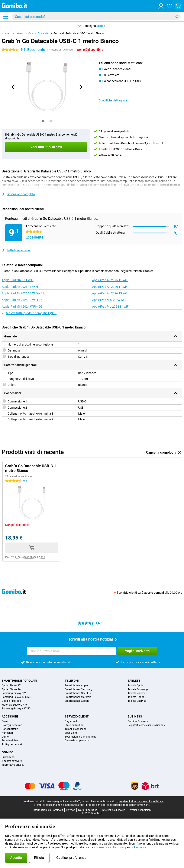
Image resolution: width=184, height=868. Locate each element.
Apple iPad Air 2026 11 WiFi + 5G (23, 293)
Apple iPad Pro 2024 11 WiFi (111, 307)
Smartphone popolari (19, 681)
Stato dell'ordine (74, 725)
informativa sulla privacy (110, 847)
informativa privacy (13, 765)
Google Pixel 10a (11, 701)
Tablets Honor (136, 697)
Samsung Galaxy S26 (14, 693)
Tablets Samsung (138, 689)
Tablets (134, 681)
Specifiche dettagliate (113, 100)
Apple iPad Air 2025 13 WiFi (20, 287)
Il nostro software (12, 761)
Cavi (31, 33)
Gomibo (8, 752)
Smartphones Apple (76, 686)
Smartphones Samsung (78, 689)
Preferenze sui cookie (113, 810)
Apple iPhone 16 (11, 689)
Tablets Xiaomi (136, 693)
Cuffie (5, 737)
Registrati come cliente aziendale (147, 725)
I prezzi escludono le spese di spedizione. (140, 801)
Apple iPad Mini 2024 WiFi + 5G (22, 307)
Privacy (71, 810)
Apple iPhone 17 (11, 686)
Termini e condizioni (140, 810)
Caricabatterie (10, 729)
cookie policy (138, 847)
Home (5, 33)
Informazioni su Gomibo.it (48, 810)
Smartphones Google (77, 701)
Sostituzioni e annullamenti (81, 737)
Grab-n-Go (43, 33)
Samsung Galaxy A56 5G (16, 697)
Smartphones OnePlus (78, 693)
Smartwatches (10, 741)
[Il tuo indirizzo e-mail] (72, 651)
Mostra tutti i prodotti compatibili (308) (30, 313)
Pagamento (72, 721)
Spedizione (71, 733)
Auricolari (7, 733)
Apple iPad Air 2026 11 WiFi (110, 287)
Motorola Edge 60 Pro (14, 705)
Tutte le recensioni (16, 250)
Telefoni (72, 681)
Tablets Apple (135, 686)
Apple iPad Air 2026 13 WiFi (110, 293)
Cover (5, 721)
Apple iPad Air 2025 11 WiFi (110, 280)
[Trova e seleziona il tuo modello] (96, 17)
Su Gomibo (8, 757)
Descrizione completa (18, 194)
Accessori (19, 33)
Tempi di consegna (76, 729)
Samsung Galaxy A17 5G (16, 709)
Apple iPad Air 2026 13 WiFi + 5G (23, 300)
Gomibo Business (138, 721)
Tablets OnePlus (137, 701)
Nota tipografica (88, 810)
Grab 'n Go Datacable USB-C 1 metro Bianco (79, 33)
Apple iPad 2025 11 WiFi (18, 280)
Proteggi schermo (12, 725)
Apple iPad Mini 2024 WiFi (109, 300)
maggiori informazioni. (136, 805)
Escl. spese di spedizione (31, 557)
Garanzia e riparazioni (78, 741)
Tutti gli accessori (12, 744)
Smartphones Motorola (78, 697)
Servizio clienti (77, 716)
